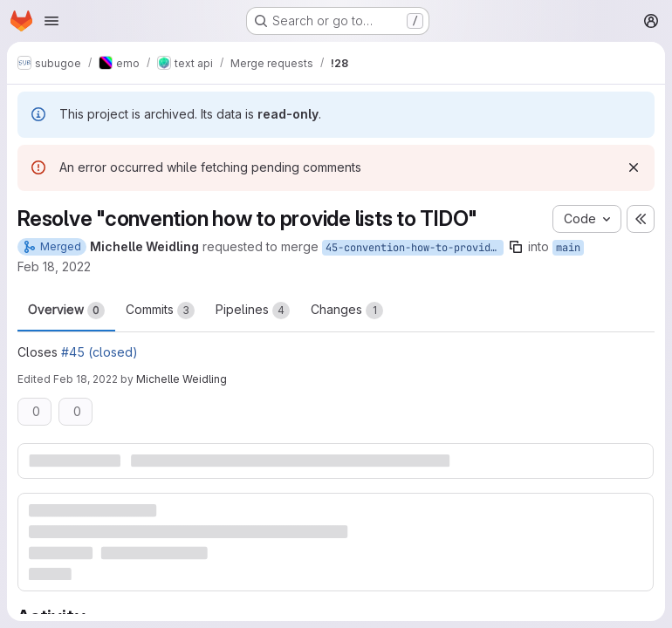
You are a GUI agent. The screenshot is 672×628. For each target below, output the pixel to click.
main (568, 248)
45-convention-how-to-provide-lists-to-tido (415, 248)
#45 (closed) (99, 352)
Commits (160, 311)
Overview (66, 311)
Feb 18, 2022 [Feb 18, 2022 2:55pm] (86, 379)
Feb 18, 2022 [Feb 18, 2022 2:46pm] (54, 266)
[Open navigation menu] (51, 21)
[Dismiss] (634, 167)
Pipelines (253, 311)
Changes (347, 311)
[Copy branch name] (516, 247)
